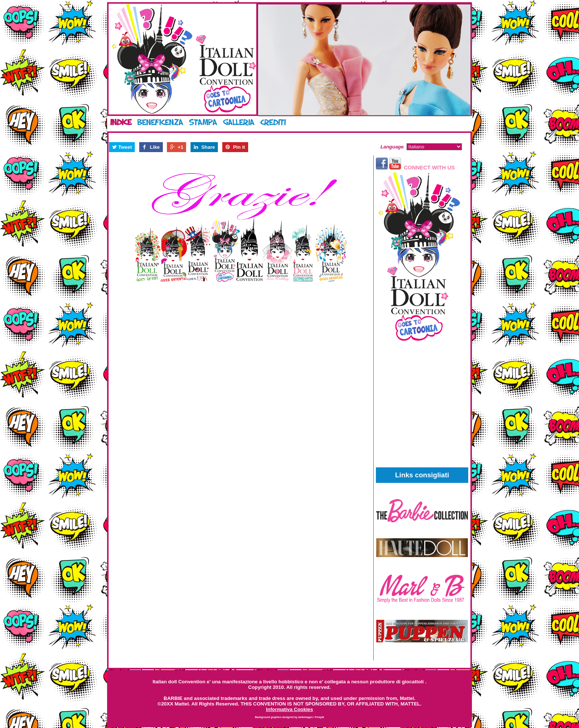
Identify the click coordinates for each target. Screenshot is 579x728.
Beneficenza (160, 122)
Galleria (239, 122)
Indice (121, 122)
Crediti (273, 122)
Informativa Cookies (289, 709)
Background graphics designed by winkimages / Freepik (289, 717)
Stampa (203, 122)
